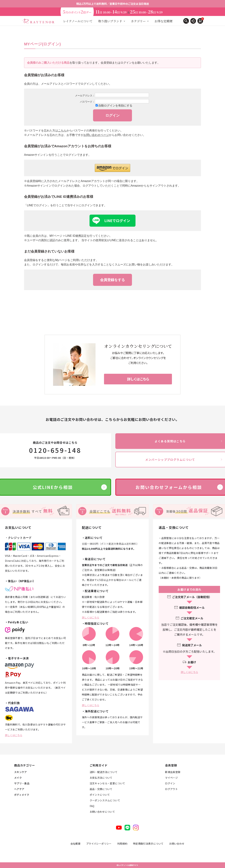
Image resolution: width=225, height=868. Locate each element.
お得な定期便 (163, 21)
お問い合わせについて (102, 812)
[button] (112, 168)
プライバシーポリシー (99, 844)
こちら (62, 131)
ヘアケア (19, 789)
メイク (18, 778)
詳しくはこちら (14, 735)
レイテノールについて (78, 21)
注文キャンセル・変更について (107, 783)
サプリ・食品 (22, 783)
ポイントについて (100, 795)
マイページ (171, 778)
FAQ (92, 806)
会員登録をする (112, 280)
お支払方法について (101, 778)
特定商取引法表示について (148, 844)
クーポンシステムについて (105, 800)
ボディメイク (22, 795)
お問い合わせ (177, 844)
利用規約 (122, 844)
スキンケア (21, 772)
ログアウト (171, 789)
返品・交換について (101, 789)
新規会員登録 (173, 772)
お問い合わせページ (96, 135)
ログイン (170, 783)
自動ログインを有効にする (115, 106)
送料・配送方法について (104, 772)
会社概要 (75, 844)
